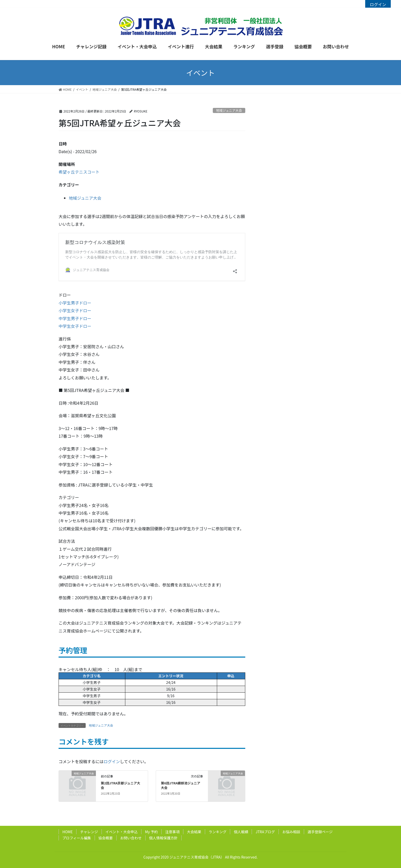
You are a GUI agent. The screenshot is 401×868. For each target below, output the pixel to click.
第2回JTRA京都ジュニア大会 (120, 785)
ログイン (378, 4)
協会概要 (106, 838)
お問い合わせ (131, 838)
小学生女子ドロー (75, 310)
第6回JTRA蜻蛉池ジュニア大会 (181, 785)
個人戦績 (241, 832)
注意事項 (172, 832)
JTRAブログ (265, 832)
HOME (68, 832)
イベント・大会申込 (121, 832)
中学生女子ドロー (75, 326)
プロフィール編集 (77, 838)
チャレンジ (89, 832)
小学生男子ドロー (75, 303)
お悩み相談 (291, 832)
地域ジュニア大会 (229, 110)
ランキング (218, 832)
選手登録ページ (320, 832)
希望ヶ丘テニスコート (79, 172)
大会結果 (194, 832)
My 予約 (151, 832)
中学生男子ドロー (75, 318)
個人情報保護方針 (163, 838)
